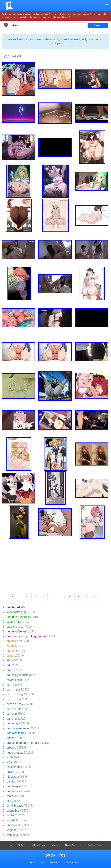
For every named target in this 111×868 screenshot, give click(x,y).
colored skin (14, 680)
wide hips (13, 835)
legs (9, 762)
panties (11, 781)
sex (9, 801)
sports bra (13, 811)
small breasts (15, 806)
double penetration (18, 728)
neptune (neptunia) (19, 617)
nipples (11, 777)
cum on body (15, 704)
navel (10, 772)
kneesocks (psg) (17, 612)
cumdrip (12, 714)
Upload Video (38, 845)
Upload (22, 845)
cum (9, 685)
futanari (11, 738)
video (10, 656)
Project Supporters (72, 863)
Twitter (43, 863)
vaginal (11, 830)
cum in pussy (15, 694)
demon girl (13, 723)
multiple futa (14, 767)
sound (11, 646)
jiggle (10, 757)
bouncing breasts (18, 675)
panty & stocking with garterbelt (27, 636)
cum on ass (14, 699)
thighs (10, 815)
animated (12, 641)
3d (8, 665)
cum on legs (14, 709)
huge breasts (15, 753)
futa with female (17, 733)
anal (9, 670)
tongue (11, 820)
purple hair (13, 791)
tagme (11, 651)
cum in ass (14, 690)
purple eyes (14, 786)
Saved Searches (73, 845)
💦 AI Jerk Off (12, 56)
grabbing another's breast (23, 743)
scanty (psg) (14, 622)
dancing (12, 719)
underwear (13, 825)
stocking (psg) (16, 627)
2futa (10, 660)
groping (11, 748)
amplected (13, 607)
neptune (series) (17, 631)
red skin (12, 796)
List (11, 845)
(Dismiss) (66, 17)
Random (55, 845)
